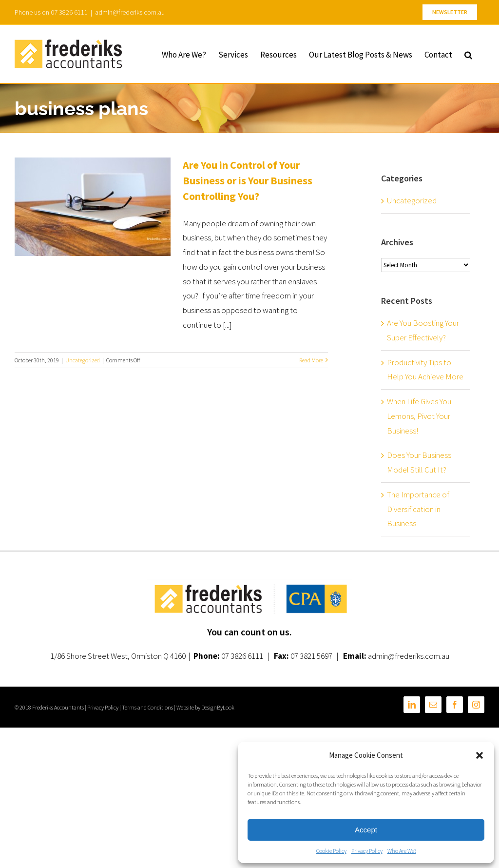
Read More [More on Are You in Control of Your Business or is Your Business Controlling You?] (311, 360)
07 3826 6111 (242, 656)
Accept (366, 830)
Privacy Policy (367, 851)
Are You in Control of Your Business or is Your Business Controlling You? (248, 180)
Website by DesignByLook (205, 707)
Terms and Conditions (147, 707)
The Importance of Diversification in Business (418, 509)
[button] (480, 755)
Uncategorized (83, 360)
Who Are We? (402, 851)
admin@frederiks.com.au (130, 12)
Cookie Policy (331, 851)
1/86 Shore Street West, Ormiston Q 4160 (118, 656)
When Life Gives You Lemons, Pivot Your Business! (419, 416)
